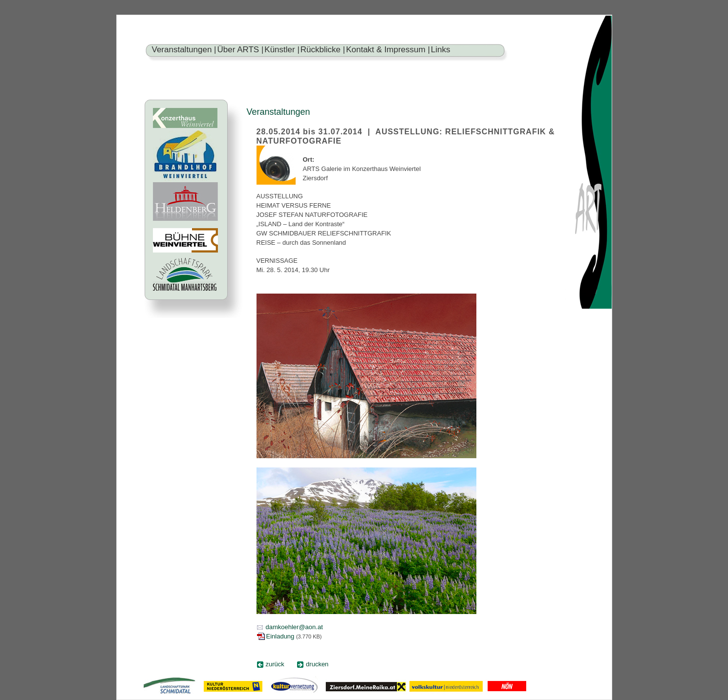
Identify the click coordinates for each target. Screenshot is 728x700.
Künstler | (282, 50)
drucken (317, 664)
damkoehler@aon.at (294, 627)
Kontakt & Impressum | (388, 50)
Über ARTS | (241, 50)
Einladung (280, 636)
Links (441, 50)
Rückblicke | (323, 50)
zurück (275, 664)
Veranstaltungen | (184, 50)
